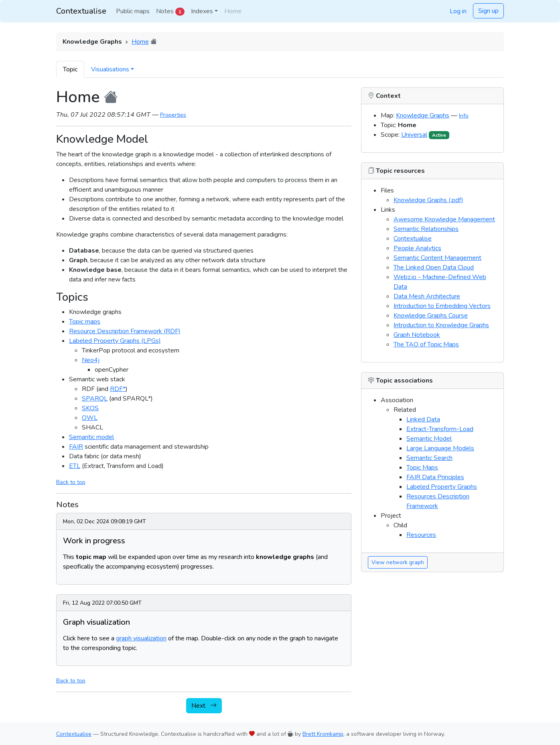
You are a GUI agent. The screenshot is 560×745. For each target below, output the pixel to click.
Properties (173, 115)
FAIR (76, 447)
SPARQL (95, 399)
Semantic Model (429, 439)
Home (140, 42)
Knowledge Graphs (423, 115)
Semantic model (91, 437)
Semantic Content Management (437, 258)
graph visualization (141, 638)
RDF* (118, 389)
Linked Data (423, 419)
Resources (421, 535)
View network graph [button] (398, 562)
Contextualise (81, 11)
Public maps (133, 11)
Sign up (488, 11)
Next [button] (204, 706)
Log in (458, 11)
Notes (170, 11)
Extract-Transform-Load (440, 429)
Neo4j (91, 360)
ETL (75, 466)
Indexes (202, 11)
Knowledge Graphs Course (431, 316)
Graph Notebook (417, 335)
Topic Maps (422, 468)
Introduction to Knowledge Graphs (441, 325)
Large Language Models (440, 448)
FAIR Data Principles (435, 477)
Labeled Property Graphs (442, 487)
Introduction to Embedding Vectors (442, 306)
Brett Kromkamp (323, 734)
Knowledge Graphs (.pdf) (428, 200)
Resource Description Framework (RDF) (125, 331)
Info (464, 116)
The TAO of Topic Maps (426, 344)
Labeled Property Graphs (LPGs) (115, 341)
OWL (90, 418)
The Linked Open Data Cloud (434, 267)
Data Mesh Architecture (427, 296)
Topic (70, 69)
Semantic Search (429, 458)
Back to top (71, 482)
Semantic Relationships (426, 229)
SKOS (90, 408)
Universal (414, 135)
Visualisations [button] (110, 69)
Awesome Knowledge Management (444, 219)
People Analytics (417, 248)
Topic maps (85, 322)
